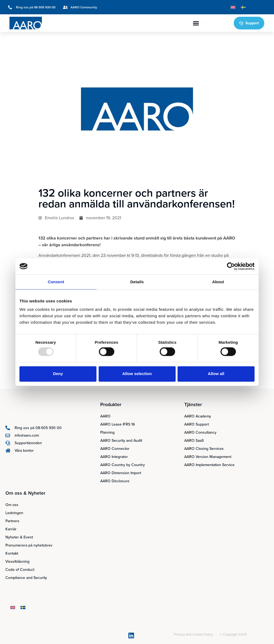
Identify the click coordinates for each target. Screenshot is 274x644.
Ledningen (14, 513)
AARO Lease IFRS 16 (118, 424)
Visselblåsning (17, 562)
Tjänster (193, 404)
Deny (58, 374)
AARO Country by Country (123, 465)
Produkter (111, 404)
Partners (12, 521)
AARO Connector (115, 449)
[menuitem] (233, 7)
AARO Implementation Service (209, 465)
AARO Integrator (114, 457)
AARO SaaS (194, 441)
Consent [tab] (56, 282)
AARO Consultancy (200, 432)
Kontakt (12, 553)
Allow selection (137, 374)
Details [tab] (137, 282)
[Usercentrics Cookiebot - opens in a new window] (231, 266)
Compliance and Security (26, 578)
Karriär (11, 529)
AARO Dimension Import (121, 473)
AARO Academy (198, 416)
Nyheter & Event (19, 537)
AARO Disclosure (115, 481)
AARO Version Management (208, 457)
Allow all (216, 374)
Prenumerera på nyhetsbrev (29, 545)
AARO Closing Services (204, 449)
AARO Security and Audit (121, 441)
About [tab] (218, 282)
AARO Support (197, 424)
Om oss (12, 505)
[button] (196, 23)
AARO (105, 416)
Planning (107, 432)
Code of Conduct (20, 570)
